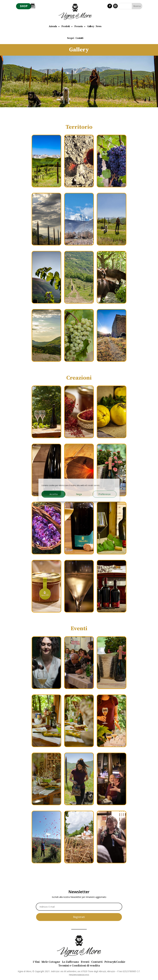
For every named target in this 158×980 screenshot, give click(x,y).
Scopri (71, 38)
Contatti (79, 38)
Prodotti (66, 26)
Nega (79, 494)
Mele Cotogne (51, 962)
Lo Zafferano (71, 962)
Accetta (54, 494)
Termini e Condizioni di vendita (79, 966)
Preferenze (105, 494)
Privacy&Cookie (115, 962)
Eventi (85, 962)
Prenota (78, 26)
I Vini (36, 962)
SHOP (24, 6)
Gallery (91, 26)
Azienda (53, 26)
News (99, 26)
